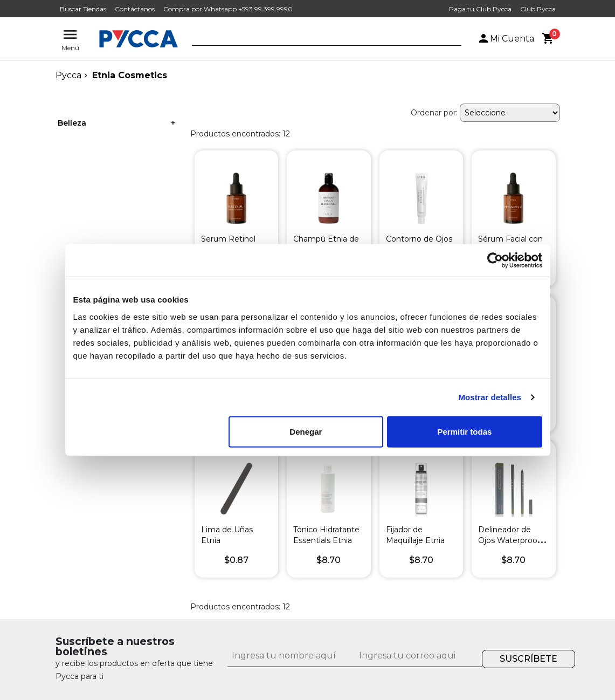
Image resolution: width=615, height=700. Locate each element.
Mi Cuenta (506, 39)
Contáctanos (135, 9)
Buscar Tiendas (83, 9)
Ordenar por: (434, 113)
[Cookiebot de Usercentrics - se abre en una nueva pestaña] (495, 260)
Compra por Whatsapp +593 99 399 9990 (228, 9)
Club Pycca (538, 9)
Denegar (306, 431)
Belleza (72, 123)
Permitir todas (465, 431)
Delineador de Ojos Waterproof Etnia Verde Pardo (512, 541)
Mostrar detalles (490, 397)
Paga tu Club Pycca (480, 9)
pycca (68, 75)
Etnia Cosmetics (130, 75)
